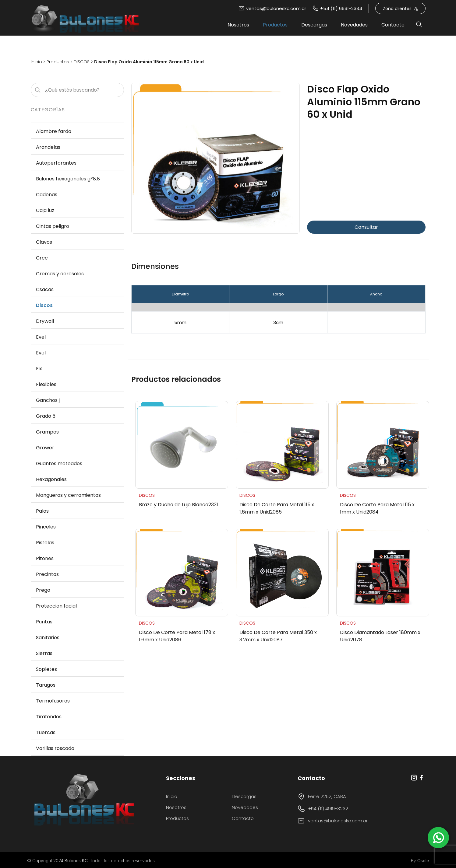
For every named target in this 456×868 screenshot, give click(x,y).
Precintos (47, 574)
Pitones (45, 558)
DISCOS (82, 62)
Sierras (44, 653)
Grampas (47, 432)
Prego (43, 590)
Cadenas (47, 195)
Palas (42, 511)
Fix (39, 369)
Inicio (36, 62)
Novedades (354, 25)
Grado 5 (46, 416)
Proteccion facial (56, 606)
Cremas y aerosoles (60, 274)
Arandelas (48, 147)
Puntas (44, 622)
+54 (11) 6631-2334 (337, 8)
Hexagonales (51, 479)
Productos (275, 25)
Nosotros (238, 25)
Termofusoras (53, 701)
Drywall (45, 321)
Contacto (393, 25)
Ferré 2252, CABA (322, 797)
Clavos (44, 242)
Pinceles (46, 527)
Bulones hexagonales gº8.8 (68, 179)
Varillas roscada (55, 748)
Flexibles (46, 384)
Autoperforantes (56, 163)
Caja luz (45, 210)
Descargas (314, 25)
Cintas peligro (53, 226)
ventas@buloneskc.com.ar (272, 8)
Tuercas (46, 732)
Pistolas (45, 543)
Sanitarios (48, 638)
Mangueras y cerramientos (68, 495)
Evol (41, 353)
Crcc (42, 258)
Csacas (45, 289)
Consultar (366, 227)
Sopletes (46, 669)
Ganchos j (48, 400)
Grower (45, 448)
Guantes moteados (59, 464)
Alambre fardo (54, 131)
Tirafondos (49, 717)
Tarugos (46, 685)
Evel (41, 337)
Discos (44, 305)
